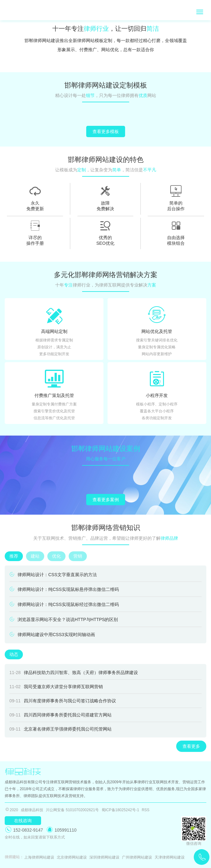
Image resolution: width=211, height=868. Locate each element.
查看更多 (191, 746)
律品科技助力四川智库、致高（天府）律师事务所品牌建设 (74, 672)
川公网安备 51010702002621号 (72, 810)
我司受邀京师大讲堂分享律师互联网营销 (56, 687)
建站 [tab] (35, 556)
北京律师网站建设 (72, 857)
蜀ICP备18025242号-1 (120, 810)
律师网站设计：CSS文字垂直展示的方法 (53, 574)
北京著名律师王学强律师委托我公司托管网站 (61, 729)
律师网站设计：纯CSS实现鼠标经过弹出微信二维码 (64, 604)
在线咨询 (23, 821)
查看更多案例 (106, 500)
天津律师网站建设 (170, 857)
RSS (146, 810)
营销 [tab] (78, 556)
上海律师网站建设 (39, 857)
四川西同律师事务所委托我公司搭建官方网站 (61, 715)
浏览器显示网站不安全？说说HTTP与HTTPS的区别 (64, 619)
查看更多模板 (106, 131)
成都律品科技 (32, 810)
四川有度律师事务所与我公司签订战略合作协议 (63, 701)
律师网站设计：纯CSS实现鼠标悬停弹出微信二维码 (64, 589)
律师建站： (13, 857)
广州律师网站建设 (137, 857)
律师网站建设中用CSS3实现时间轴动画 (52, 634)
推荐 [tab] (14, 556)
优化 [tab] (56, 556)
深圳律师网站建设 (104, 857)
